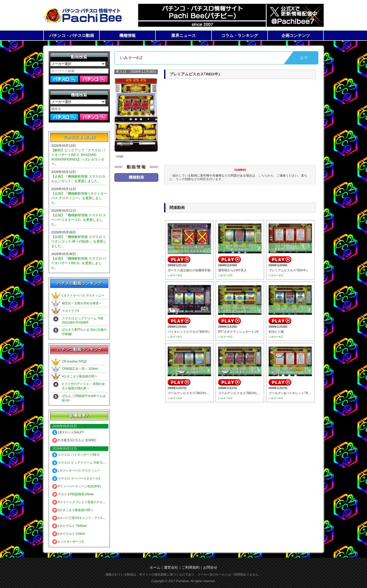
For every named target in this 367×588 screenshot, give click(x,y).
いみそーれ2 (175, 275)
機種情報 (127, 36)
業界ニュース (183, 36)
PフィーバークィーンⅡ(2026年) (77, 486)
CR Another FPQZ (74, 362)
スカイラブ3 (70, 311)
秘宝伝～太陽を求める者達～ (82, 303)
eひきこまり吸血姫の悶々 (80, 376)
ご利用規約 (191, 567)
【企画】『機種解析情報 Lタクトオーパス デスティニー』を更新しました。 (79, 198)
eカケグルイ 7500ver (70, 526)
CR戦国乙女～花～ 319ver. (80, 369)
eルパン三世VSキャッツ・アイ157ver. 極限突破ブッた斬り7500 (99, 518)
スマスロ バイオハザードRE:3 (76, 455)
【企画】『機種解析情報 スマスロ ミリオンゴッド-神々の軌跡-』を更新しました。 (79, 241)
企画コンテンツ (296, 36)
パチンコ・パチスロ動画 (72, 36)
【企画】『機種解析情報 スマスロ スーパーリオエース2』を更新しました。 (79, 220)
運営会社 (171, 567)
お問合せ (210, 567)
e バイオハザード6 (68, 542)
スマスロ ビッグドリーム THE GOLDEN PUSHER (89, 463)
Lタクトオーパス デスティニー (83, 296)
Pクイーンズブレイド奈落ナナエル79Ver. (83, 502)
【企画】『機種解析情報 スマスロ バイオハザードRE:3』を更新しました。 (79, 263)
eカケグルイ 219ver (69, 534)
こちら (263, 176)
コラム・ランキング (240, 36)
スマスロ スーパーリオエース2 (76, 478)
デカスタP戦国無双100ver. (73, 494)
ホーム (155, 567)
